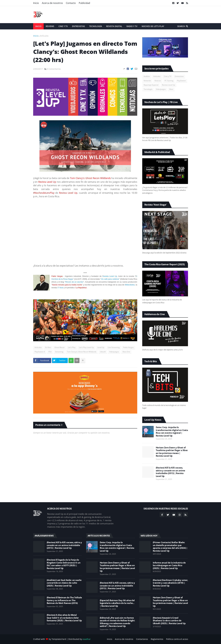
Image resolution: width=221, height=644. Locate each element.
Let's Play (72, 347)
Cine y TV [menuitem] (63, 26)
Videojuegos (114, 352)
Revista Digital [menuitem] (114, 26)
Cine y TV (168, 76)
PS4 (50, 352)
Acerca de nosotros (52, 3)
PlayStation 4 (40, 352)
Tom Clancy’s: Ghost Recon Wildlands (82, 352)
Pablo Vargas (128, 347)
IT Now (60, 288)
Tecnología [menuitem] (96, 26)
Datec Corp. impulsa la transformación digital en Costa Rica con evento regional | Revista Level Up (172, 431)
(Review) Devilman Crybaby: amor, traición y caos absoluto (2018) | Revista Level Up (170, 583)
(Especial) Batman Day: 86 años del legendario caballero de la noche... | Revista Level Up (117, 603)
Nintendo (147, 81)
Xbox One (126, 352)
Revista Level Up (110, 276)
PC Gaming (169, 81)
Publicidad (84, 3)
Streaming (59, 352)
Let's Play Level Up (86, 347)
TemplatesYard (59, 639)
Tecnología (148, 89)
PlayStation (181, 81)
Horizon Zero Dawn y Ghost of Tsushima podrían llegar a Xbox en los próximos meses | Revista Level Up (172, 452)
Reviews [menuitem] (50, 26)
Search (181, 26)
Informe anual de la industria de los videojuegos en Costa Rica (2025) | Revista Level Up (169, 565)
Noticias (158, 81)
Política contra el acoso (177, 639)
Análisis (147, 76)
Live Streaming (114, 347)
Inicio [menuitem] (38, 26)
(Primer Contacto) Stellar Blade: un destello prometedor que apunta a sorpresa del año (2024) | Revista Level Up (170, 547)
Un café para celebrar (110, 279)
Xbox (171, 89)
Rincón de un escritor (74, 282)
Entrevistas (179, 76)
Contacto (71, 3)
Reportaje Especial (151, 85)
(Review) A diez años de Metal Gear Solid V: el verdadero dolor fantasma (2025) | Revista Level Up (64, 618)
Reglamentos (157, 639)
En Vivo (48, 347)
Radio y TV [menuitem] (132, 26)
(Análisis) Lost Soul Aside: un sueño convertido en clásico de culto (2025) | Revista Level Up (64, 583)
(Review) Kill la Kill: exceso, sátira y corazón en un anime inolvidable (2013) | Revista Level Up (170, 472)
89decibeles (130, 285)
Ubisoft (103, 352)
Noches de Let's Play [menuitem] (153, 26)
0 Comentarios (54, 69)
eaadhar (87, 639)
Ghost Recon (59, 347)
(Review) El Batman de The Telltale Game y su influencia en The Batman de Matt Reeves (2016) (64, 600)
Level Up (101, 347)
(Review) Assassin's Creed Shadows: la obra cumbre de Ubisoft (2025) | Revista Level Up (169, 621)
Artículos (44, 36)
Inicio (36, 3)
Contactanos (142, 639)
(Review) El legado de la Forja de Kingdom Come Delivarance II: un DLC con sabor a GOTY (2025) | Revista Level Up (64, 564)
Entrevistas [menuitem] (78, 26)
